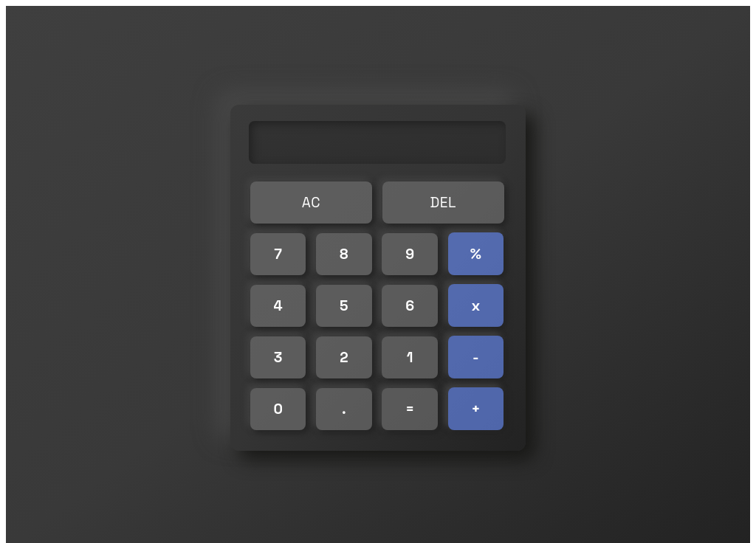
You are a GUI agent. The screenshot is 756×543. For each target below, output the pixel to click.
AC (311, 203)
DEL (443, 203)
